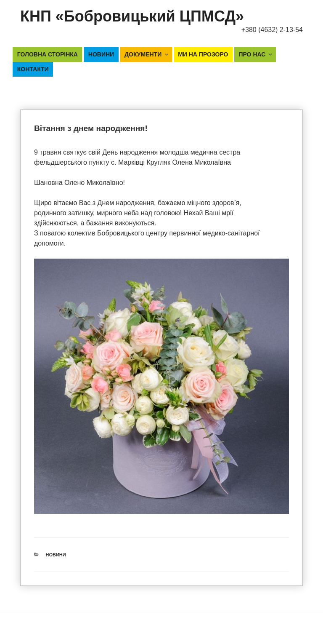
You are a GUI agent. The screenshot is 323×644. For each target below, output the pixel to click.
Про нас (256, 54)
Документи (147, 54)
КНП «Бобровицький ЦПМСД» (132, 16)
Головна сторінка (48, 54)
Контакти (33, 69)
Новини (101, 54)
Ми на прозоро (203, 54)
